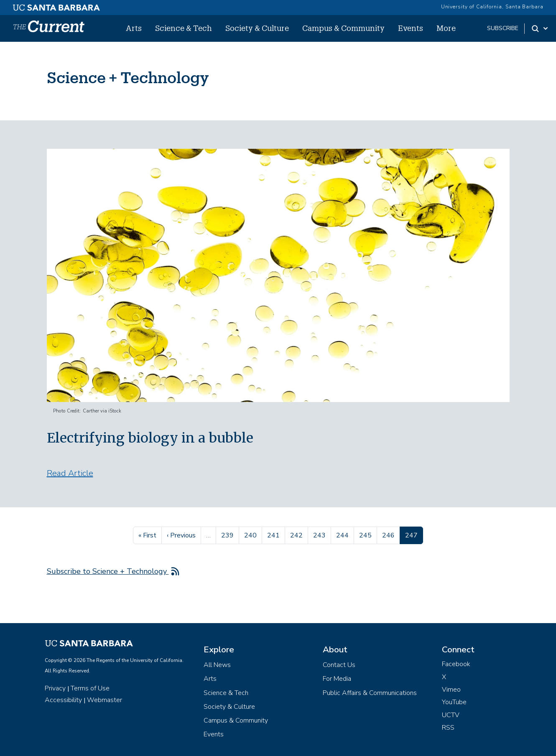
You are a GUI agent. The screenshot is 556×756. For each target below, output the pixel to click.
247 (414, 535)
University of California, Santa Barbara (492, 7)
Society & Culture (257, 28)
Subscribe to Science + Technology (108, 571)
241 (274, 535)
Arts (134, 28)
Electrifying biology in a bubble (150, 438)
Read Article (70, 473)
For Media (337, 679)
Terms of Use (90, 688)
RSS (448, 728)
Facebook (456, 664)
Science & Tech (184, 28)
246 (389, 535)
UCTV (451, 715)
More (446, 28)
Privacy (55, 688)
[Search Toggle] (540, 28)
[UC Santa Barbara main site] (56, 5)
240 (251, 535)
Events (411, 28)
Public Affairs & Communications (370, 693)
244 (343, 535)
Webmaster (105, 700)
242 (297, 535)
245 (366, 535)
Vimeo (451, 690)
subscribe (503, 28)
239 (228, 535)
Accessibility (63, 700)
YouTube (454, 702)
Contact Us (339, 665)
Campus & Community (343, 28)
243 (320, 535)
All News (217, 665)
